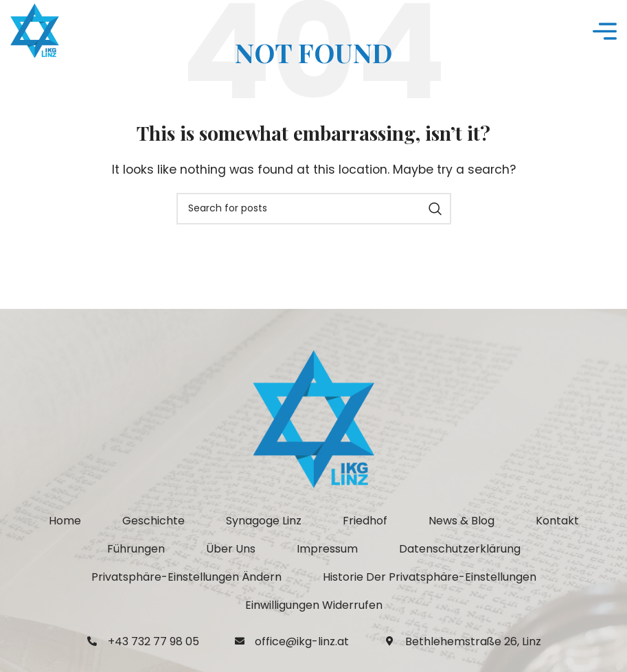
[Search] (314, 209)
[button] (186, 577)
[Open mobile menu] (605, 31)
